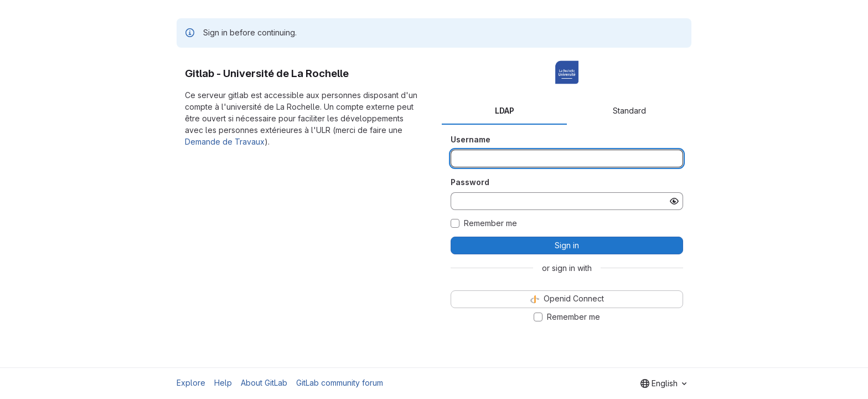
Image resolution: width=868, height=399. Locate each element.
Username (471, 139)
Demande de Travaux (225, 142)
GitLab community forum (340, 383)
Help (223, 383)
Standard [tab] (629, 111)
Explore (191, 383)
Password (470, 182)
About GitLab (264, 383)
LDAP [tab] (505, 111)
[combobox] (663, 383)
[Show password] (674, 201)
